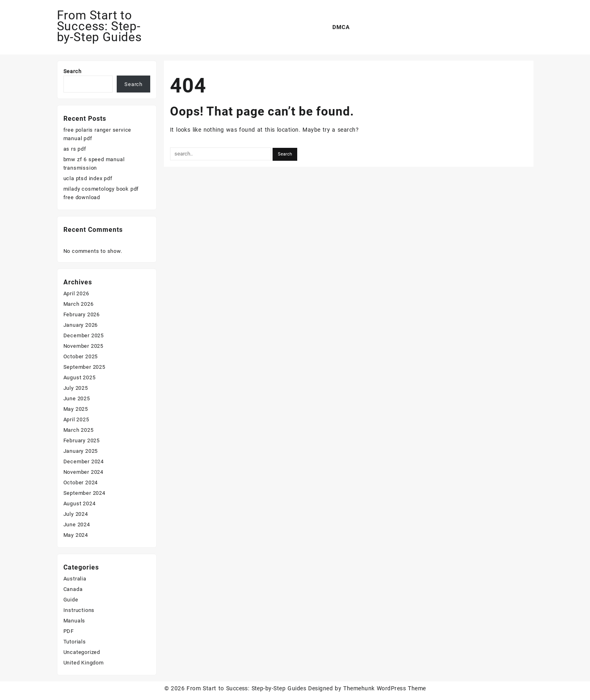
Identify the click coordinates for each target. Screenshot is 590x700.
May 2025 (76, 409)
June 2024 (77, 524)
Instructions (79, 610)
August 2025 (80, 377)
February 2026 (82, 314)
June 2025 (77, 398)
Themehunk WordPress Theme (384, 688)
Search (72, 71)
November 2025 (83, 346)
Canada (73, 589)
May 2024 (76, 535)
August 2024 (80, 503)
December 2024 (84, 461)
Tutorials (75, 642)
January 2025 (81, 451)
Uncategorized (82, 652)
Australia (75, 579)
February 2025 (82, 440)
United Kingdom (84, 663)
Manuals (75, 621)
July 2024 (76, 514)
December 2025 (84, 335)
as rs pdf (75, 149)
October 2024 (81, 482)
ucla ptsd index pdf (88, 178)
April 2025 (76, 419)
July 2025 (76, 388)
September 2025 (84, 367)
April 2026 (76, 293)
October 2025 (81, 356)
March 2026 (79, 304)
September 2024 (84, 493)
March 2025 (79, 430)
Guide (71, 600)
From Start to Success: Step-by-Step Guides (99, 26)
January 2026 (81, 325)
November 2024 (83, 472)
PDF (69, 631)
